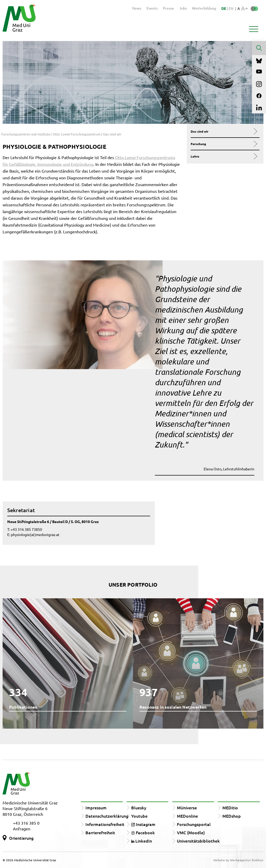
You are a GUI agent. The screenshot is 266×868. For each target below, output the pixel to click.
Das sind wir (223, 131)
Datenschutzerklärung (107, 816)
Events (152, 8)
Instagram (143, 824)
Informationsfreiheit (105, 824)
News (137, 8)
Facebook (143, 832)
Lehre (223, 156)
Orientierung (21, 838)
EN (231, 8)
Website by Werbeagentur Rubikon (238, 860)
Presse (168, 8)
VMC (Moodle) (191, 832)
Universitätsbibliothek (198, 841)
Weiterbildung (204, 8)
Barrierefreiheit (100, 832)
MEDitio (230, 808)
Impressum (96, 808)
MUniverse (187, 808)
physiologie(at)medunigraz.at (35, 534)
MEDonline (187, 816)
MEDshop (232, 816)
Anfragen (22, 829)
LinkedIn (142, 841)
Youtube (139, 816)
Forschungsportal (194, 824)
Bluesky (139, 808)
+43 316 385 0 (26, 823)
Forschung (223, 144)
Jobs (183, 8)
